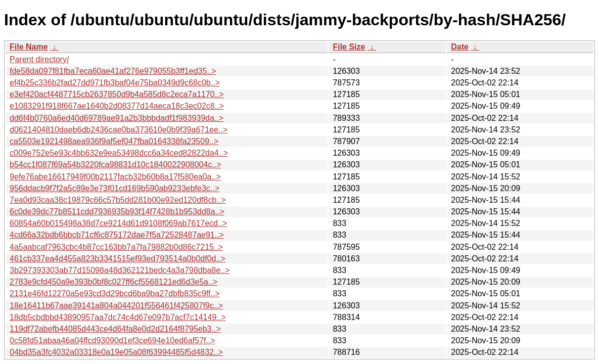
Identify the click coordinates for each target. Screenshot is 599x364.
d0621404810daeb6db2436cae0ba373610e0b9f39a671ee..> (119, 130)
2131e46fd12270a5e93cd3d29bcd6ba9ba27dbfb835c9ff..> (115, 293)
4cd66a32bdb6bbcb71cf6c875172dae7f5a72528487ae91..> (117, 235)
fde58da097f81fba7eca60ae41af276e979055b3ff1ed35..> (113, 71)
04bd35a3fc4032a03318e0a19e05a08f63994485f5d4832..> (116, 352)
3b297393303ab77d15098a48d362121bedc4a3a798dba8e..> (120, 270)
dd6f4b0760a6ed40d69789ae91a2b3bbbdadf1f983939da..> (117, 118)
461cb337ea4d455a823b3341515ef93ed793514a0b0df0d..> (118, 259)
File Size (349, 47)
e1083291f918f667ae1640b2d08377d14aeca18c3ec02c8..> (117, 106)
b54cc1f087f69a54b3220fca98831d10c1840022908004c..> (116, 165)
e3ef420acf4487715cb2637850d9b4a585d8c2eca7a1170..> (117, 94)
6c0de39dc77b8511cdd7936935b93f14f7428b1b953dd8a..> (117, 212)
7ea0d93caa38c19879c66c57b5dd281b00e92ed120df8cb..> (118, 200)
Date (460, 47)
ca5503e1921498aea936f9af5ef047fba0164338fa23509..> (114, 141)
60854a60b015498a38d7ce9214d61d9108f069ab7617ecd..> (118, 223)
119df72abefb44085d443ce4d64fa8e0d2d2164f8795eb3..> (115, 329)
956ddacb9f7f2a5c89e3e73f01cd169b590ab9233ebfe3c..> (114, 188)
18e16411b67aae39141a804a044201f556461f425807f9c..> (116, 306)
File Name (29, 47)
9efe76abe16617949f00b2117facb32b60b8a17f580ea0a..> (115, 177)
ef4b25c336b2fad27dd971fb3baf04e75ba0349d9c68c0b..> (115, 83)
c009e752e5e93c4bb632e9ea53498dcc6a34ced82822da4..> (119, 153)
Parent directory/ (39, 59)
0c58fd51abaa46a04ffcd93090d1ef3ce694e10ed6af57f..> (112, 340)
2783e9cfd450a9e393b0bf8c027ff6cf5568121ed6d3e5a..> (113, 282)
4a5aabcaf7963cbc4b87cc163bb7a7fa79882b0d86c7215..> (116, 247)
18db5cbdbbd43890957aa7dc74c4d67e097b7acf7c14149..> (118, 317)
